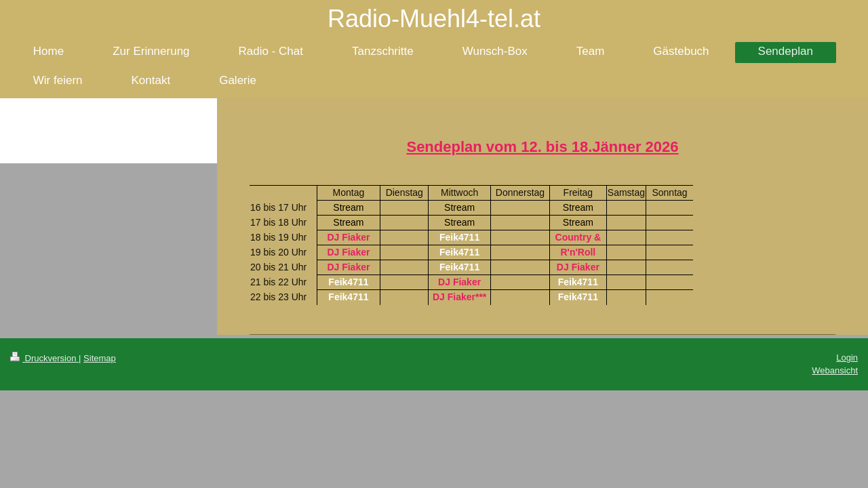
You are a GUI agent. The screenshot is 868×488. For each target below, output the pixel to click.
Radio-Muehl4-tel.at (434, 19)
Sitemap (100, 358)
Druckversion (44, 358)
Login (847, 358)
